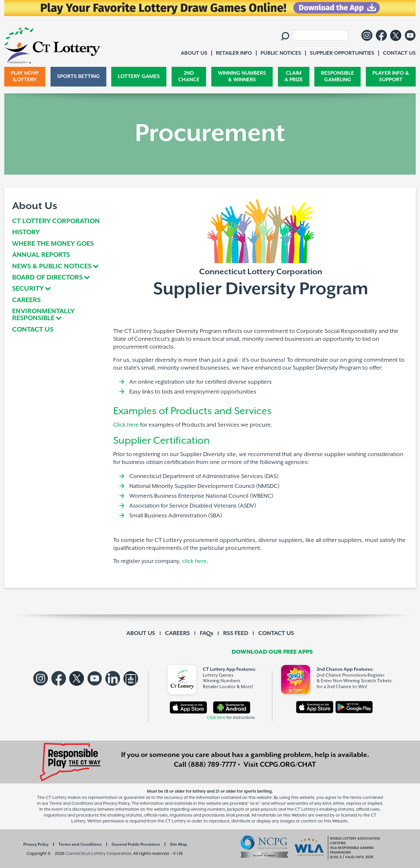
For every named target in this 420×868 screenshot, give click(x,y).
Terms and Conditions (80, 845)
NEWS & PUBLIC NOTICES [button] (52, 267)
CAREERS (26, 301)
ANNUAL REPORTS (41, 255)
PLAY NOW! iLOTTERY (25, 77)
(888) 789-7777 (212, 765)
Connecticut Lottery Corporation (98, 853)
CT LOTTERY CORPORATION (56, 222)
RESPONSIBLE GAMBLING (337, 77)
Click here (126, 425)
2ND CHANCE (189, 77)
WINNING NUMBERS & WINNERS (242, 77)
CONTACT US (33, 330)
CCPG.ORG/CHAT (288, 765)
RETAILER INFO (234, 53)
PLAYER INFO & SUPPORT (391, 77)
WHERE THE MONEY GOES (53, 244)
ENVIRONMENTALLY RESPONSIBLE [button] (43, 315)
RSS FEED (236, 633)
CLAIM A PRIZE (294, 77)
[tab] (58, 267)
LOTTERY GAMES (139, 77)
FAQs (207, 633)
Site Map (178, 845)
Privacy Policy (36, 845)
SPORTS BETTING (78, 77)
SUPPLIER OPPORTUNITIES (342, 53)
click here (194, 561)
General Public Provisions (136, 845)
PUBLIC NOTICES (281, 53)
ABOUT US (141, 633)
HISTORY (26, 233)
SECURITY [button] (28, 289)
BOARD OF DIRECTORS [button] (47, 278)
